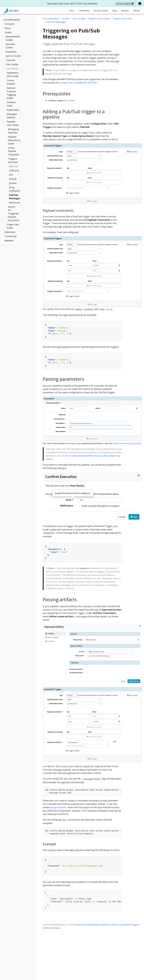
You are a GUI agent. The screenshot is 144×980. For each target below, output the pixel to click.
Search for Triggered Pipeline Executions (13, 214)
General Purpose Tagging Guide (11, 93)
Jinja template (59, 807)
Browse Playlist (125, 4)
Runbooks (11, 52)
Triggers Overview (13, 160)
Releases (9, 241)
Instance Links (11, 104)
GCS (11, 175)
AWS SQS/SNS (90, 83)
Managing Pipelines (13, 131)
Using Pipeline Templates (13, 151)
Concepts (9, 24)
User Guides (12, 64)
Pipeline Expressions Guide (13, 140)
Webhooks (13, 203)
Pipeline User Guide (13, 123)
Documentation (12, 20)
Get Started (13, 69)
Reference (10, 232)
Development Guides (13, 38)
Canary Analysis (11, 82)
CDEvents (13, 171)
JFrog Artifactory (13, 189)
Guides (8, 32)
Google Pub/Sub (68, 83)
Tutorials (10, 60)
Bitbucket (14, 166)
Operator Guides (11, 46)
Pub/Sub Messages (13, 197)
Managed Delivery (12, 116)
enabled (70, 100)
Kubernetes (13, 110)
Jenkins (13, 183)
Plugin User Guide (13, 226)
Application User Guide (13, 74)
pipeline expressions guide (127, 443)
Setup (8, 28)
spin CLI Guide (13, 56)
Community (11, 236)
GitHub (13, 179)
